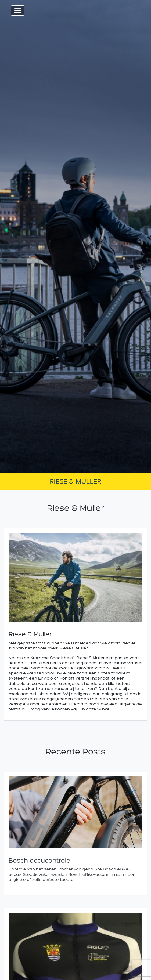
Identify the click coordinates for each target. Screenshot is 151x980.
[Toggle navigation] (18, 10)
